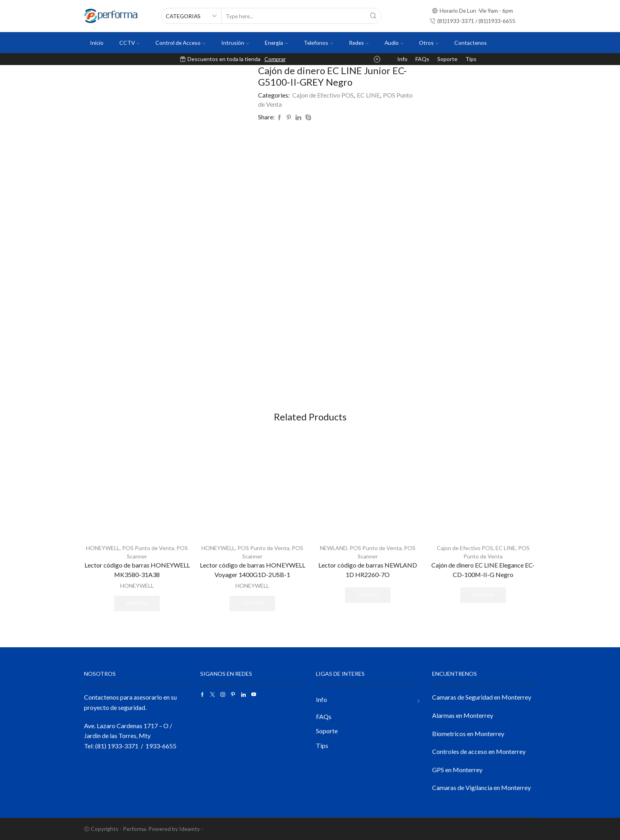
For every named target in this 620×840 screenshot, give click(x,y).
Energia (276, 43)
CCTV (129, 43)
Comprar (275, 59)
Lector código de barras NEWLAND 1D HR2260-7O (368, 570)
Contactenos (471, 43)
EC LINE (368, 95)
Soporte (447, 59)
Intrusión (235, 43)
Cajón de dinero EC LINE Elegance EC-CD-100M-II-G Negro (483, 570)
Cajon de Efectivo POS (323, 95)
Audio (394, 43)
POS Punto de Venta (148, 548)
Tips (471, 59)
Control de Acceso (180, 43)
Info (402, 59)
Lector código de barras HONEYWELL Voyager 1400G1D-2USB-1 (253, 570)
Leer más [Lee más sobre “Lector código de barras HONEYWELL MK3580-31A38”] (137, 603)
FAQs (422, 59)
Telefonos (318, 43)
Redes (359, 43)
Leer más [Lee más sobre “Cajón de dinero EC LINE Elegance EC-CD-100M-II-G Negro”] (483, 595)
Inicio (97, 43)
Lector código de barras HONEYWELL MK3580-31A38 (137, 570)
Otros (429, 43)
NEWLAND (334, 548)
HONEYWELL (103, 548)
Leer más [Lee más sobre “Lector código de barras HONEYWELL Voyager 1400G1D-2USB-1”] (253, 603)
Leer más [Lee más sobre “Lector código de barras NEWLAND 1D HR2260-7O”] (368, 595)
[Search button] (373, 16)
